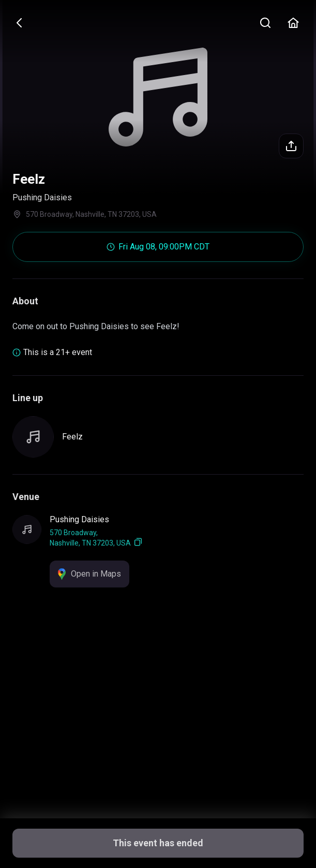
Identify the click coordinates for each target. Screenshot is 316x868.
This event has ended (158, 843)
